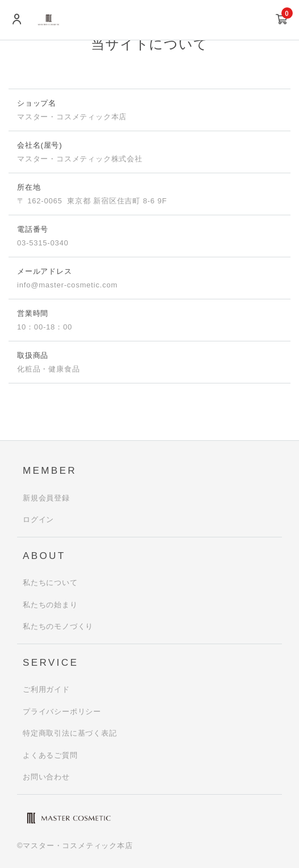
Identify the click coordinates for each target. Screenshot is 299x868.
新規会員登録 (46, 498)
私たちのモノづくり (58, 626)
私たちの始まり (50, 605)
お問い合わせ (46, 777)
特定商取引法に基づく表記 (70, 733)
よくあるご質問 (50, 755)
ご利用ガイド (46, 689)
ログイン (38, 519)
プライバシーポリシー (62, 711)
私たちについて (50, 583)
